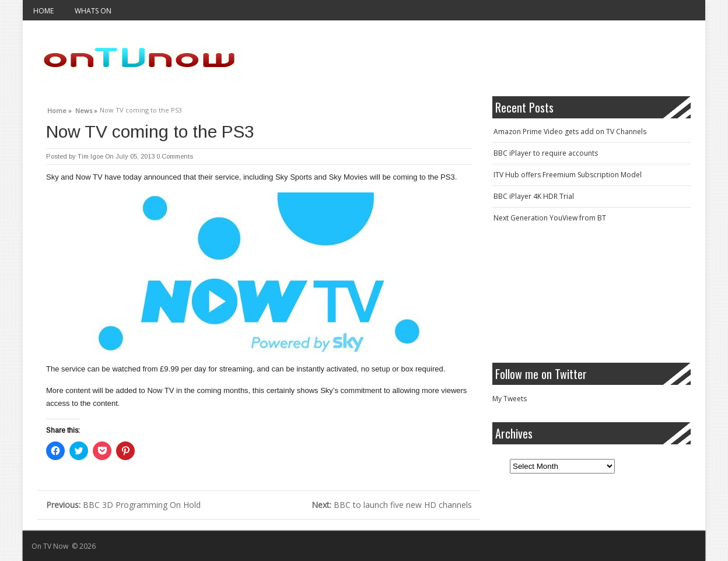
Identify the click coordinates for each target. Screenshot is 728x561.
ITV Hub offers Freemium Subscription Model (568, 175)
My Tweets (510, 399)
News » (86, 109)
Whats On (93, 11)
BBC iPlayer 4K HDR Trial (534, 196)
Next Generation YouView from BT (550, 218)
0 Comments (175, 156)
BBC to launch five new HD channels (392, 505)
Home (43, 11)
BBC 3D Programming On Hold (123, 505)
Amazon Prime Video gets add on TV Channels (570, 132)
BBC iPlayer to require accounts (546, 153)
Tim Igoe (90, 156)
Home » (60, 109)
